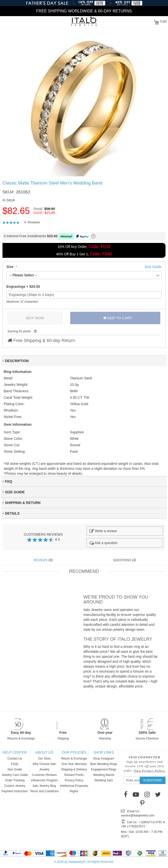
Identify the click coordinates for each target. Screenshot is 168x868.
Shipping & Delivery (74, 769)
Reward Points (74, 775)
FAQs (15, 764)
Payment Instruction (15, 791)
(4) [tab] (43, 560)
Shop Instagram (104, 759)
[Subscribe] (152, 780)
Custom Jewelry (15, 786)
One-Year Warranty (74, 764)
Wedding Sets (104, 780)
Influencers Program (44, 780)
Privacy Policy (74, 780)
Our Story (44, 759)
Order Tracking (15, 780)
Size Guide (15, 769)
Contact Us (15, 759)
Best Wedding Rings (104, 764)
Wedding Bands (104, 775)
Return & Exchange (74, 759)
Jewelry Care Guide (15, 775)
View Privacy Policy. (150, 771)
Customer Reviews (44, 775)
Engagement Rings (104, 769)
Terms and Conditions (44, 791)
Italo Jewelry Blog (44, 786)
